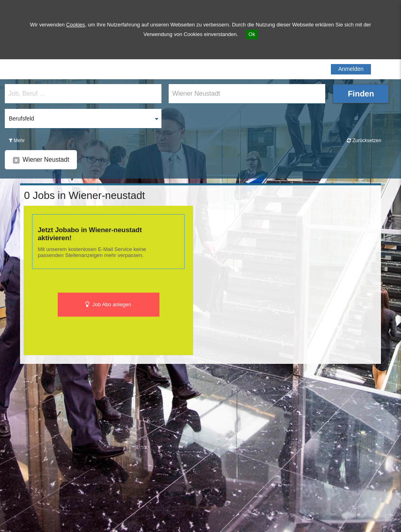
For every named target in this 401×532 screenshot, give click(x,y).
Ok (252, 34)
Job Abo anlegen (108, 304)
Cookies (76, 25)
